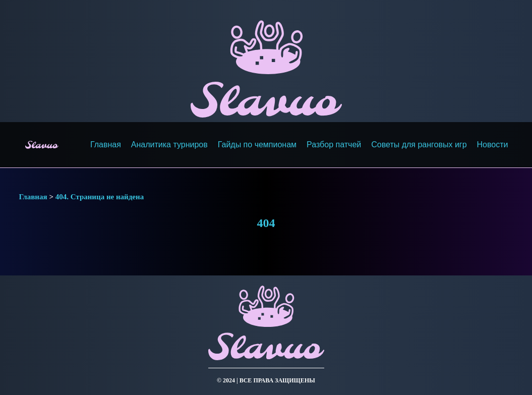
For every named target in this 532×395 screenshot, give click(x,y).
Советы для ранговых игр (419, 145)
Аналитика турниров (169, 145)
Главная (106, 145)
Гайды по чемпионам (257, 145)
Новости (493, 145)
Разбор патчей (334, 145)
